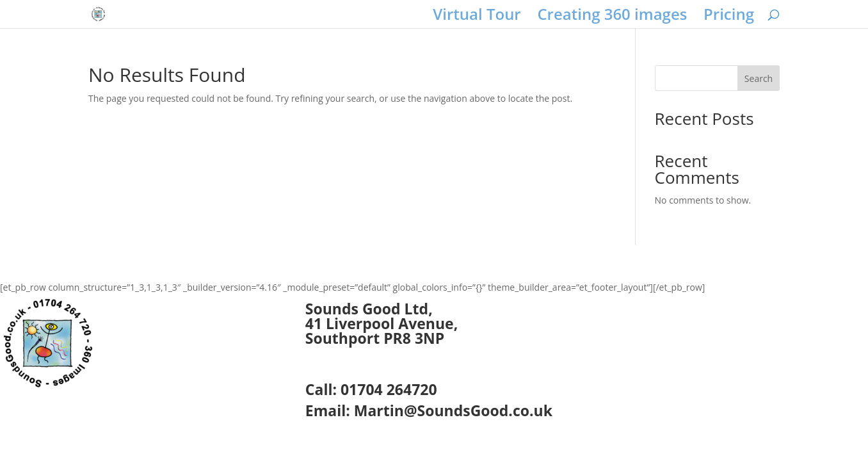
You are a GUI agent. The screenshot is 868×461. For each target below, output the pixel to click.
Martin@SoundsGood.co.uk (453, 410)
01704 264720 (389, 389)
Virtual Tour (477, 17)
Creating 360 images (612, 17)
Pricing (729, 17)
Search (759, 78)
